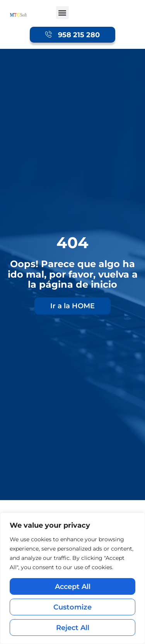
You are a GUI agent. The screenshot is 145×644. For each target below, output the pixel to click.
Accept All (73, 586)
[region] (72, 578)
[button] (62, 13)
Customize (72, 607)
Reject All (73, 628)
